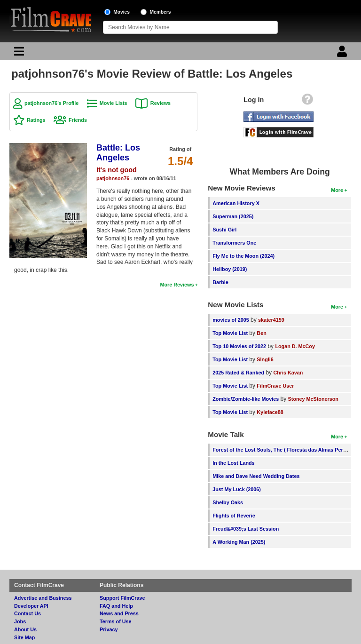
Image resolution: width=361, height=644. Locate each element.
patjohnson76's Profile (51, 103)
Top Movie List (230, 333)
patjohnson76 (113, 178)
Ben (261, 333)
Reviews (161, 103)
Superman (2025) (233, 216)
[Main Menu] (18, 54)
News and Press (119, 613)
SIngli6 (265, 359)
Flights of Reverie (234, 516)
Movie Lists (114, 103)
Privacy (109, 629)
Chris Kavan (288, 373)
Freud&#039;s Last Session (246, 529)
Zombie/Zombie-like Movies (246, 399)
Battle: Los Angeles (118, 153)
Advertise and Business (43, 598)
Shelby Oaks (228, 502)
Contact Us (27, 613)
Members (161, 12)
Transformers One (234, 243)
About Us (25, 629)
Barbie (220, 282)
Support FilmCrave (122, 598)
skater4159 (271, 320)
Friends (78, 120)
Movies (122, 12)
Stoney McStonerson (313, 399)
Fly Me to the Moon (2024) (243, 256)
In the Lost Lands (233, 463)
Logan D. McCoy (295, 346)
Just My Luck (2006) (237, 489)
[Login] (343, 54)
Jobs (20, 621)
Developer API (31, 606)
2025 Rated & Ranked (238, 373)
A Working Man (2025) (239, 542)
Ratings (36, 120)
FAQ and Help (116, 606)
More (337, 190)
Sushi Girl (224, 230)
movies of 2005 (231, 320)
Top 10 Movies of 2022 (239, 346)
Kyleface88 (270, 412)
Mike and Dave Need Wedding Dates (256, 476)
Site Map (24, 637)
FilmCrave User (275, 386)
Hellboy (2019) (230, 269)
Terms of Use (116, 621)
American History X (236, 203)
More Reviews (177, 285)
